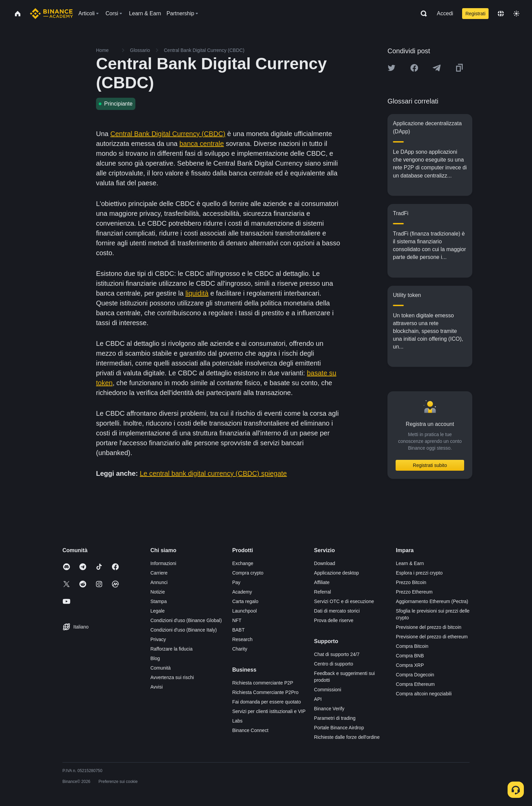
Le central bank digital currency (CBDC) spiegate (213, 473)
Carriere (159, 573)
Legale (157, 611)
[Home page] (51, 14)
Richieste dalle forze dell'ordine (347, 737)
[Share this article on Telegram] (437, 68)
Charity (240, 649)
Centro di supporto (334, 664)
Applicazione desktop (337, 573)
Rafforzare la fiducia (171, 649)
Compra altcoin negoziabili (424, 694)
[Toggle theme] (516, 14)
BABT (238, 630)
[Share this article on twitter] (392, 68)
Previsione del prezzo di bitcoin (429, 627)
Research (242, 639)
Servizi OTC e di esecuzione (344, 601)
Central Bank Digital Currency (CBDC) (168, 134)
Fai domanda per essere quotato (266, 702)
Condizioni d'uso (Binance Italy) (184, 630)
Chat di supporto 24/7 (337, 654)
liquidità (197, 293)
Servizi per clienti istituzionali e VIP (269, 711)
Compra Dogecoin (415, 675)
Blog (155, 658)
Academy (242, 592)
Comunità (160, 668)
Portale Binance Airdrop (339, 728)
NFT (237, 620)
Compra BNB (410, 656)
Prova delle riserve (334, 620)
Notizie (158, 592)
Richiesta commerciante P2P (263, 683)
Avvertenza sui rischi (172, 677)
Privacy (158, 639)
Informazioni (163, 563)
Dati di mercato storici (337, 611)
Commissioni (328, 690)
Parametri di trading (335, 718)
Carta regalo (245, 601)
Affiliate (322, 582)
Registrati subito (430, 465)
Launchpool (244, 611)
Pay (236, 582)
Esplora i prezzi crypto (419, 573)
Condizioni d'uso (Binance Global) (186, 620)
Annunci (159, 582)
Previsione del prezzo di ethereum (432, 637)
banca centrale (202, 144)
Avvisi (156, 687)
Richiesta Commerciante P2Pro (265, 692)
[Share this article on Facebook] (414, 68)
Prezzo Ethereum (414, 592)
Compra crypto (248, 573)
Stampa (158, 601)
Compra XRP (410, 665)
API (318, 699)
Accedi (445, 13)
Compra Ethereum (415, 684)
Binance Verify (329, 709)
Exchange (243, 563)
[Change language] (501, 14)
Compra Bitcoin (412, 646)
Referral (323, 592)
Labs (237, 721)
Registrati (476, 14)
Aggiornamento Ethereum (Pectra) (432, 601)
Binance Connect (250, 730)
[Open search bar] (422, 14)
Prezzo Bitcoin (411, 582)
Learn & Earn (410, 563)
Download (325, 563)
